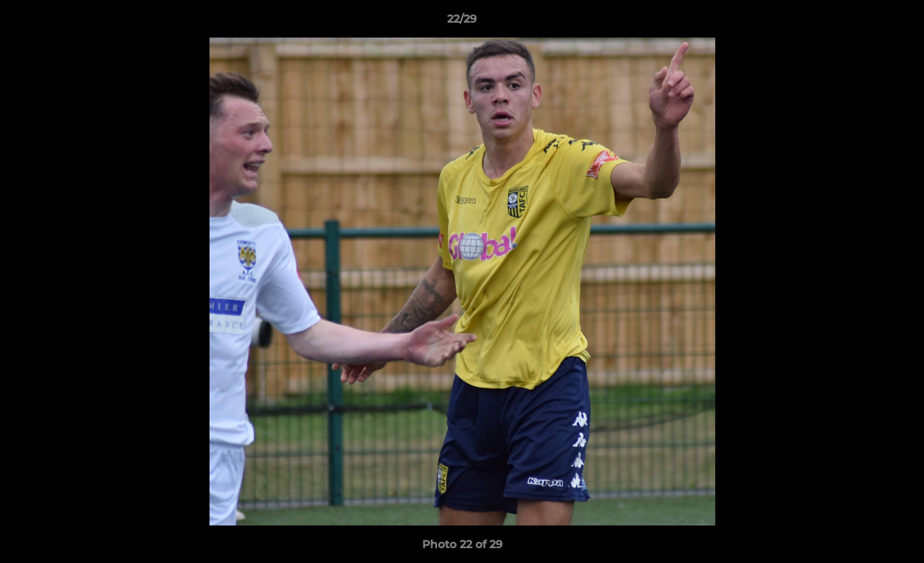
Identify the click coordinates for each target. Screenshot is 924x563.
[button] (896, 23)
